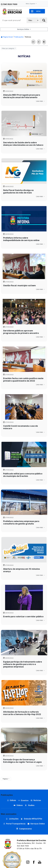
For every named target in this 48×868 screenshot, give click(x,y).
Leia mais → (41, 101)
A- (39, 42)
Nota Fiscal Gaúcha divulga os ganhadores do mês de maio (18, 191)
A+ (33, 42)
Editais (12, 800)
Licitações (12, 819)
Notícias (28, 37)
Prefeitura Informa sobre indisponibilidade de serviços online (21, 239)
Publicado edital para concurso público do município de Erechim (23, 475)
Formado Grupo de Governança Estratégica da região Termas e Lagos (22, 761)
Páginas (6, 779)
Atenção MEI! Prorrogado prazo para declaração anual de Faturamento (22, 96)
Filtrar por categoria (8, 48)
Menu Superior (31, 4)
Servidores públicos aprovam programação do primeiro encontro (21, 332)
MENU (38, 11)
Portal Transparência (14, 824)
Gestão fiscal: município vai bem (19, 285)
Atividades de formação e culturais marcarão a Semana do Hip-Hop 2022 (22, 713)
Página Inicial (7, 37)
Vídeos (18, 805)
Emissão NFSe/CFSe (31, 819)
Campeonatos (25, 829)
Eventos (25, 800)
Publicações (19, 37)
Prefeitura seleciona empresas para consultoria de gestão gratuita (21, 522)
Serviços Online (23, 29)
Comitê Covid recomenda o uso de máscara (20, 427)
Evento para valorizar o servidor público (23, 617)
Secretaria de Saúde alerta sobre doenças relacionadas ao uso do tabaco (23, 144)
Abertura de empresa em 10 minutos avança (22, 570)
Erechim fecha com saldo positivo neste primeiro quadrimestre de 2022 (23, 380)
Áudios (30, 805)
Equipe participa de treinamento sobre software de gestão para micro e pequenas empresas (23, 664)
